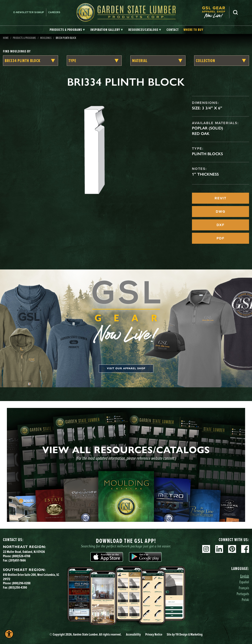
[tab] (67, 30)
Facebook (245, 549)
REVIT (220, 198)
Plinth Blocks (207, 154)
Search (235, 12)
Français (244, 588)
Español (244, 582)
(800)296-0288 (21, 583)
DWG (221, 212)
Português (243, 594)
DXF (220, 225)
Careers (54, 12)
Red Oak (201, 134)
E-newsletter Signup (29, 12)
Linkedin (219, 549)
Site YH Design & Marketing (185, 634)
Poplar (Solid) (208, 128)
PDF (220, 238)
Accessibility (133, 634)
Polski (245, 600)
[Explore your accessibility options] (9, 634)
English (245, 576)
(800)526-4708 (21, 556)
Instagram (206, 549)
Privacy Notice (154, 634)
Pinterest (232, 549)
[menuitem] (216, 12)
